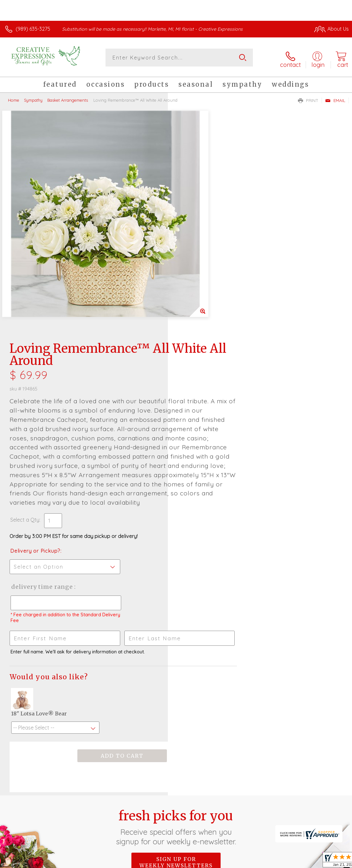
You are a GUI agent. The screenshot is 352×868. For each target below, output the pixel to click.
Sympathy (33, 98)
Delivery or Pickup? (203, 353)
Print (308, 98)
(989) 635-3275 (33, 29)
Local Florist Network (286, 852)
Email (335, 98)
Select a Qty (193, 322)
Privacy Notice (240, 852)
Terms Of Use (202, 852)
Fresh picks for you (176, 629)
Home (14, 98)
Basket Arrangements (68, 98)
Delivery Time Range (210, 389)
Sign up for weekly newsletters (176, 665)
